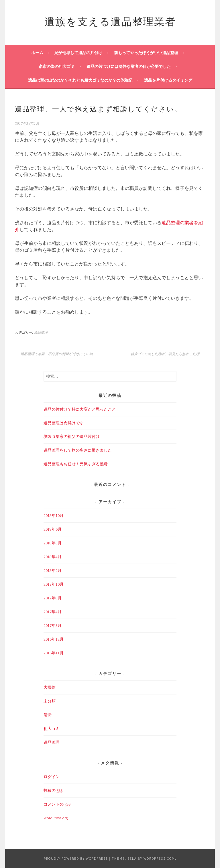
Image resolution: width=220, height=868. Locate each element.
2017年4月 (53, 612)
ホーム (37, 53)
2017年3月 (53, 625)
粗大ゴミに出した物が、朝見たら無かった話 (168, 354)
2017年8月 (53, 598)
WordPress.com (159, 858)
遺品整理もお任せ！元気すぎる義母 (76, 464)
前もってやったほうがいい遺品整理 (146, 53)
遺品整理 (41, 332)
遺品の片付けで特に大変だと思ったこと (80, 409)
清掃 (48, 715)
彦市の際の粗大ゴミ (57, 66)
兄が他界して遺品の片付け (78, 53)
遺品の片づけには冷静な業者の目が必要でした (129, 66)
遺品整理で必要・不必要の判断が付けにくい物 (54, 354)
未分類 (50, 701)
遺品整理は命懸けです (64, 423)
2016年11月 (54, 653)
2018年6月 (53, 529)
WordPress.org (56, 818)
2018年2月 (53, 570)
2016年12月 (54, 639)
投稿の (53, 791)
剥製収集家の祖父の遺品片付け (72, 436)
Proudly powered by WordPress (76, 858)
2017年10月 (54, 584)
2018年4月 (53, 557)
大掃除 (50, 687)
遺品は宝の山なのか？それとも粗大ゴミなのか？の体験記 (80, 80)
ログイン (52, 777)
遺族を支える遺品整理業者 (110, 20)
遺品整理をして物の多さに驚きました (78, 450)
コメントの (57, 804)
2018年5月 (53, 543)
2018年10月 (54, 515)
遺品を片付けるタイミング (168, 80)
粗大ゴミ (52, 729)
